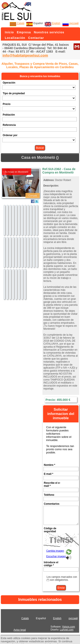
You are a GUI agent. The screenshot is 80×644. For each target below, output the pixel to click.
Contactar (36, 38)
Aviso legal (20, 630)
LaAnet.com (67, 630)
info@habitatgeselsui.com (25, 55)
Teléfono (49, 495)
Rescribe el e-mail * (52, 484)
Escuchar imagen (56, 556)
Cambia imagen (55, 551)
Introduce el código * (51, 564)
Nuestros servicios (49, 32)
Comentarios (52, 504)
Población (9, 115)
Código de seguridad (50, 530)
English (53, 23)
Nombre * (50, 465)
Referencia (9, 125)
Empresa (24, 32)
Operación (9, 83)
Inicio (9, 32)
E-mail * (49, 474)
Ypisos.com (68, 627)
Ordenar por (10, 135)
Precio (7, 104)
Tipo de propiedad (14, 93)
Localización (15, 38)
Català (17, 23)
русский (70, 23)
